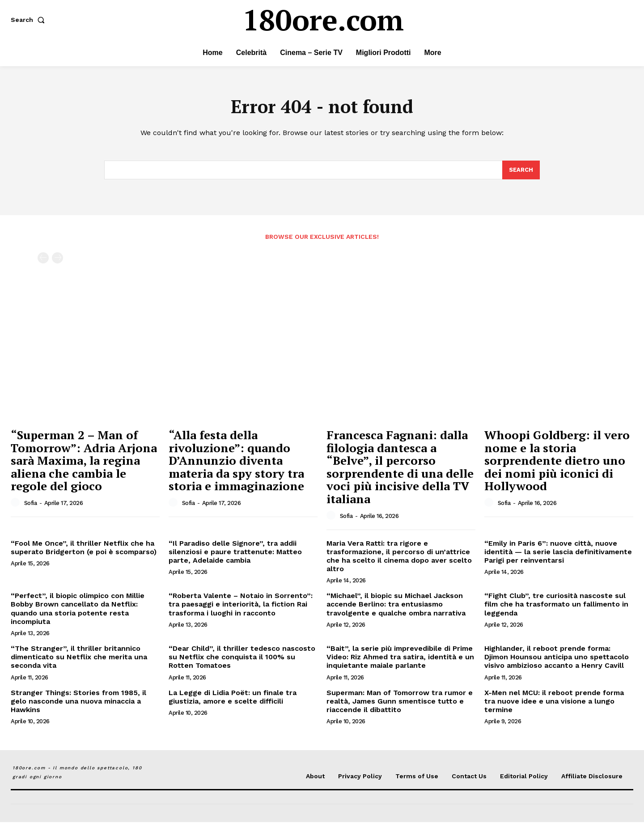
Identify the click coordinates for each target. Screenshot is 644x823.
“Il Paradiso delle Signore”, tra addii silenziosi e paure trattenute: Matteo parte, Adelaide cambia (235, 553)
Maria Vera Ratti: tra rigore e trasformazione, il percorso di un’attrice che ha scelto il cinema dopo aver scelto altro (399, 557)
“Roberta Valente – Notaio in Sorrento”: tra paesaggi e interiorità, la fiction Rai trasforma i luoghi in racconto (241, 605)
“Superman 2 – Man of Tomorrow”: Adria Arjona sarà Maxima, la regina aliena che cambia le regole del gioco (84, 461)
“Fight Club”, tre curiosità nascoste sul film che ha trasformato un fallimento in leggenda (556, 605)
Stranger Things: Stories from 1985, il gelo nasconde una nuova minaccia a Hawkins (78, 702)
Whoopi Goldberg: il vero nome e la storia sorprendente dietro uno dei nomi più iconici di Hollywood (557, 461)
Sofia (31, 504)
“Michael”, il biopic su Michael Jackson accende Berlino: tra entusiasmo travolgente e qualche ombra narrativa (396, 605)
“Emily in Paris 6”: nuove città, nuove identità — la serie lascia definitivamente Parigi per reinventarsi (558, 553)
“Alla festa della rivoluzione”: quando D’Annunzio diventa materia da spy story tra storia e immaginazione (236, 461)
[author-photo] (17, 504)
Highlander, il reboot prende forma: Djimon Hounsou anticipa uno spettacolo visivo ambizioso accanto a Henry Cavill (557, 658)
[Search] (521, 171)
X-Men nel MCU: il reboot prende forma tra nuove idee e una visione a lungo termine (554, 702)
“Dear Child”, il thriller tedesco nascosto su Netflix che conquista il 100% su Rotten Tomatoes (242, 658)
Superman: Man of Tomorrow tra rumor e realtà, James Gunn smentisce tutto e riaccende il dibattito (400, 702)
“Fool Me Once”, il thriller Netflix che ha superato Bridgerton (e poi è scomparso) (84, 548)
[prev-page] (43, 259)
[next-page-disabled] (57, 259)
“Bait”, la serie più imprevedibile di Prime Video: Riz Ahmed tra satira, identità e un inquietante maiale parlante (400, 658)
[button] (30, 20)
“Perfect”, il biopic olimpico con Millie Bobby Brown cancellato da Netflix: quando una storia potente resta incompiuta (78, 609)
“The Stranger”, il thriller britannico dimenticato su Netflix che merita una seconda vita (79, 658)
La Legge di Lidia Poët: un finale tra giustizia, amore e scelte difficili (233, 698)
